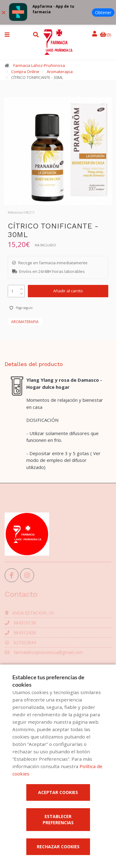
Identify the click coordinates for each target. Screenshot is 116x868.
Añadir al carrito (68, 291)
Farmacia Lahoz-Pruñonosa (39, 65)
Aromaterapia (60, 72)
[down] (21, 292)
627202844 (20, 642)
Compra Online (25, 72)
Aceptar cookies (58, 792)
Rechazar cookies (58, 847)
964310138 (20, 623)
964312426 (20, 633)
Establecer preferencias (58, 819)
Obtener (103, 12)
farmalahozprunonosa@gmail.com (44, 652)
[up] (21, 288)
